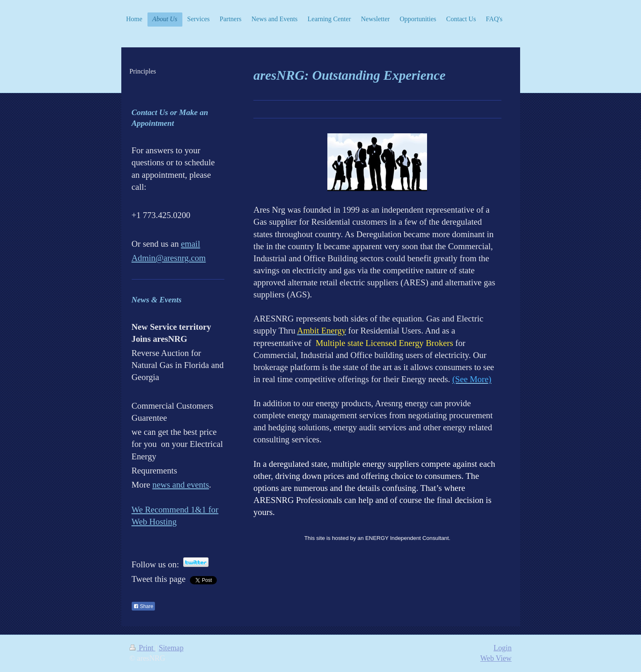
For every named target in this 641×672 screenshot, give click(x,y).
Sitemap (171, 648)
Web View (496, 658)
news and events (181, 484)
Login (502, 648)
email (190, 244)
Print (142, 648)
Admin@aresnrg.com (169, 258)
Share (143, 606)
